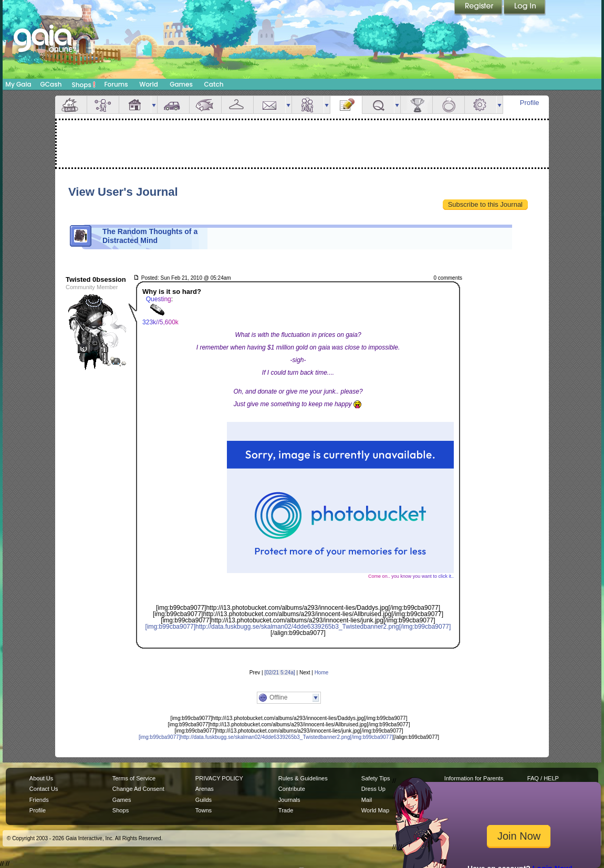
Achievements (416, 105)
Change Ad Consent (138, 789)
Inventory (237, 105)
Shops (84, 84)
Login (525, 8)
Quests (378, 105)
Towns (204, 810)
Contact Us (44, 789)
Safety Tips (376, 778)
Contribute (292, 789)
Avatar (103, 105)
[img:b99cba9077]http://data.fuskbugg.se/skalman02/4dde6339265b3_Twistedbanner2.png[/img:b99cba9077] (298, 627)
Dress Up (373, 789)
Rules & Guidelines (303, 778)
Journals (289, 800)
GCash (51, 84)
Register (479, 8)
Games (181, 84)
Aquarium (205, 105)
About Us (41, 778)
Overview (71, 105)
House (135, 105)
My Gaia (18, 84)
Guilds (204, 800)
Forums (116, 84)
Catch (214, 84)
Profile (530, 103)
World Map (375, 810)
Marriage (449, 105)
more (154, 105)
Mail (269, 105)
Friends (308, 105)
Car (173, 105)
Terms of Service (134, 778)
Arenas (205, 789)
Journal (346, 105)
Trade (286, 810)
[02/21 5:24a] (279, 673)
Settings (481, 105)
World (149, 84)
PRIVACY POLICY (219, 778)
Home (322, 673)
